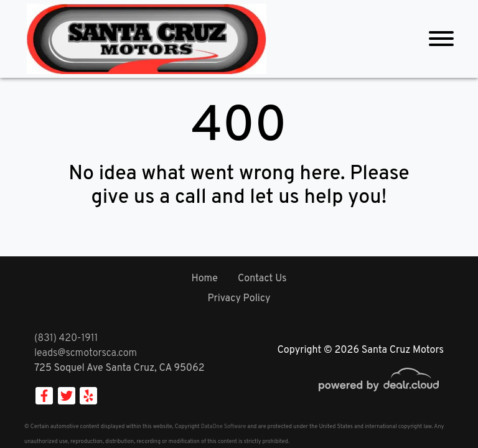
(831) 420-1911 (66, 338)
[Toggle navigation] (441, 39)
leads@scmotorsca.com (86, 353)
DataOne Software (223, 427)
